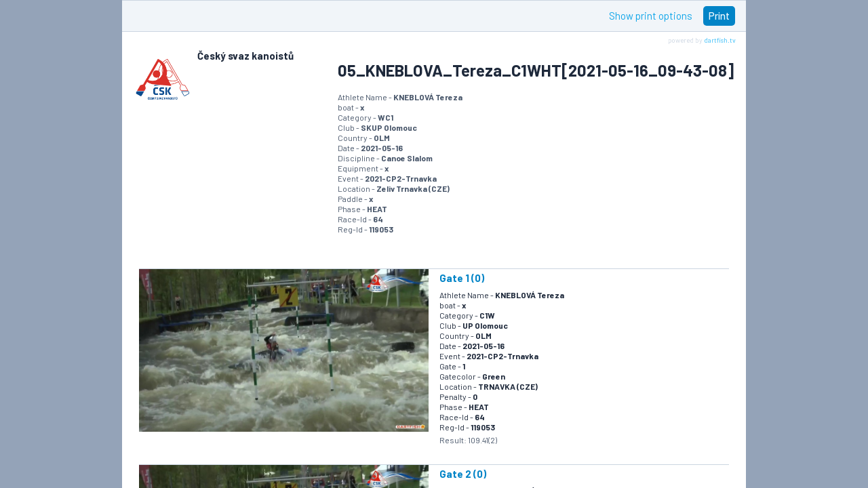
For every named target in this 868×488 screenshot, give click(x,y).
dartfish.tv (720, 40)
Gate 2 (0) (463, 474)
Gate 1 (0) (462, 278)
